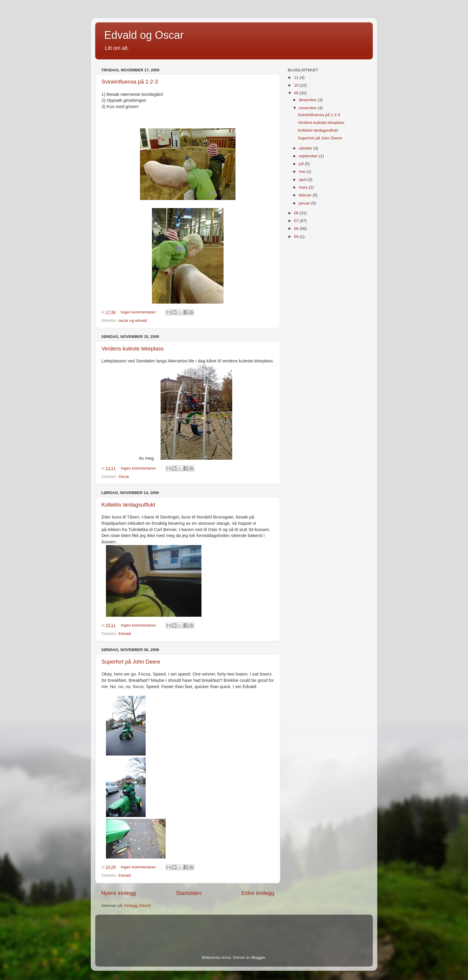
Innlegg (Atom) (137, 906)
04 (297, 237)
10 (297, 85)
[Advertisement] (171, 927)
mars (304, 187)
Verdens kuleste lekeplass (133, 349)
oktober (306, 148)
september (309, 156)
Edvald (125, 634)
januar (305, 203)
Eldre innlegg (258, 893)
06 (297, 229)
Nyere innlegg (119, 893)
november (308, 108)
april (303, 180)
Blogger (258, 957)
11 (297, 77)
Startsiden (189, 893)
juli (302, 164)
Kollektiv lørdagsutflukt (128, 505)
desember (308, 100)
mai (303, 171)
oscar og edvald (133, 320)
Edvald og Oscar (144, 35)
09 (297, 93)
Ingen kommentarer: (140, 312)
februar (306, 195)
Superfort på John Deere (131, 662)
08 (297, 213)
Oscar (124, 477)
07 (297, 221)
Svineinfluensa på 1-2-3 (130, 82)
